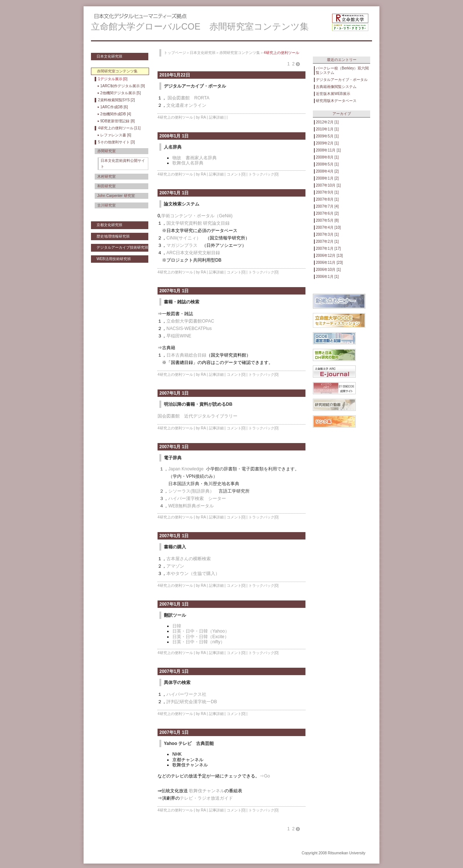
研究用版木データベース (336, 101)
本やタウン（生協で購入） (193, 573)
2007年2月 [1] (327, 241)
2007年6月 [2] (327, 213)
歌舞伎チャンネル (207, 791)
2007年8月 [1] (327, 199)
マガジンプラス (182, 245)
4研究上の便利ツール (175, 117)
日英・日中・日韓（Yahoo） (201, 631)
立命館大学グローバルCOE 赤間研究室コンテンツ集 (200, 26)
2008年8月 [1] (327, 157)
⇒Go (265, 776)
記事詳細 (216, 117)
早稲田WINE (179, 336)
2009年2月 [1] (327, 143)
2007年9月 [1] (327, 192)
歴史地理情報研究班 (113, 236)
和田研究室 (107, 186)
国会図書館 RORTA (188, 98)
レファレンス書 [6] (116, 135)
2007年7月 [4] (327, 206)
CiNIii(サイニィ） (184, 238)
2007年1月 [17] (328, 249)
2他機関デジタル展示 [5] (120, 93)
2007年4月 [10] (328, 227)
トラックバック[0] (263, 174)
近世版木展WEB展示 (333, 94)
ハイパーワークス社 (186, 694)
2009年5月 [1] (327, 136)
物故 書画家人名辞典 (195, 158)
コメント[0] (236, 174)
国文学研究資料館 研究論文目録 (198, 223)
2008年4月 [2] (327, 171)
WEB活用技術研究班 (114, 259)
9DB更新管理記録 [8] (117, 121)
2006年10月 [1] (328, 270)
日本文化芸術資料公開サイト (123, 164)
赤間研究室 (107, 151)
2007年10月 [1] (328, 185)
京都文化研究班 (109, 225)
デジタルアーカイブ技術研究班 (122, 247)
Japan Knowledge (186, 469)
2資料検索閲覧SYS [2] (116, 100)
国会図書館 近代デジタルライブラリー (197, 416)
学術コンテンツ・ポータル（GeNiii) (197, 216)
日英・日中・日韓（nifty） (199, 642)
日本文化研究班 (109, 56)
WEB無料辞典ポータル (191, 506)
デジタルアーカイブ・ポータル (342, 80)
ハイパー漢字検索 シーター (197, 498)
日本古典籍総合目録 (186, 355)
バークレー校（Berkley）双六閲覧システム (342, 70)
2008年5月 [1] (327, 164)
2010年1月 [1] (327, 129)
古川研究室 (107, 205)
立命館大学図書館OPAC (190, 321)
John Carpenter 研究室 (116, 196)
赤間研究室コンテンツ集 (240, 53)
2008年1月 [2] (327, 178)
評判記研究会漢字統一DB (192, 702)
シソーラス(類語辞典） (191, 491)
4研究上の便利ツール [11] (119, 128)
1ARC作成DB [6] (114, 107)
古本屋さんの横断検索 (189, 559)
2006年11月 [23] (329, 263)
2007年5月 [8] (327, 220)
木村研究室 (107, 176)
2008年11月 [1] (328, 150)
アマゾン (175, 566)
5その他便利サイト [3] (116, 142)
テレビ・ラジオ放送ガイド (206, 798)
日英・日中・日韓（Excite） (201, 637)
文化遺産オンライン (186, 105)
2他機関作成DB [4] (116, 114)
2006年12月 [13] (329, 256)
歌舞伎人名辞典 (188, 163)
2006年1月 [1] (327, 277)
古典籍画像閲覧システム (336, 87)
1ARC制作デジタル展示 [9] (123, 86)
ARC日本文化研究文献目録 (193, 253)
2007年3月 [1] (327, 234)
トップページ (175, 53)
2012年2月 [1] (327, 122)
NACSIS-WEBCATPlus (189, 329)
